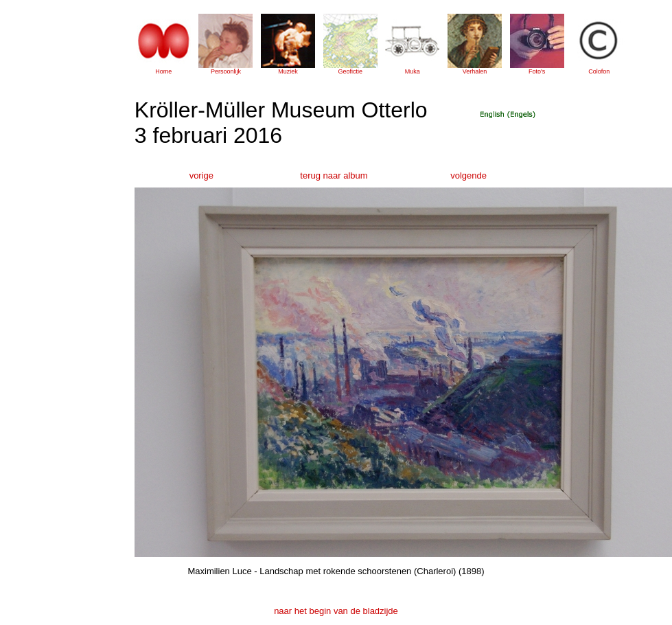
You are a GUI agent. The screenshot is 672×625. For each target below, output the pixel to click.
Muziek (288, 71)
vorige (201, 175)
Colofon (599, 71)
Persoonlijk (226, 71)
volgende (468, 175)
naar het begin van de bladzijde (336, 611)
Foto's (537, 71)
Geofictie (350, 71)
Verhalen (475, 71)
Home (163, 71)
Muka (413, 71)
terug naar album (334, 175)
